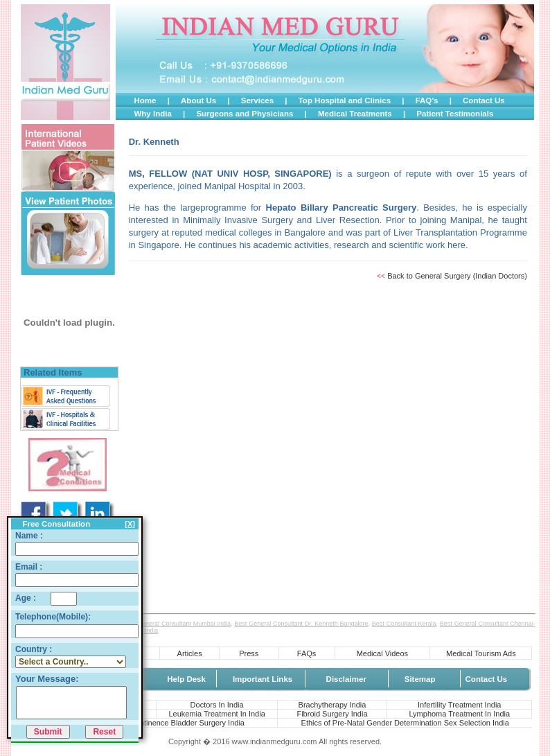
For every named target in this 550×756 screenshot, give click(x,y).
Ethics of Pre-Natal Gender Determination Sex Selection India (405, 723)
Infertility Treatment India (459, 705)
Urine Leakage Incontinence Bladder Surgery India (159, 723)
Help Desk (186, 679)
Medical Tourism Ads (481, 653)
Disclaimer (346, 679)
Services (257, 100)
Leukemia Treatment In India (216, 714)
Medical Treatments (355, 114)
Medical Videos (382, 653)
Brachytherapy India (332, 705)
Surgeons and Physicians (245, 114)
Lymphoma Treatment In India (459, 714)
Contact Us (484, 100)
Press (249, 653)
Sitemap (420, 679)
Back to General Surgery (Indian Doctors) (457, 276)
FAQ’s (427, 100)
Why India (152, 114)
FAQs (307, 653)
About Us (198, 100)
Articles (190, 653)
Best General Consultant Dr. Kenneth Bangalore (301, 624)
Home (145, 100)
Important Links (263, 679)
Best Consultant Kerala (404, 624)
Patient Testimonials (455, 114)
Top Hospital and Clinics (345, 100)
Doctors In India (217, 705)
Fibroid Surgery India (332, 714)
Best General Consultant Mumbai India (177, 624)
